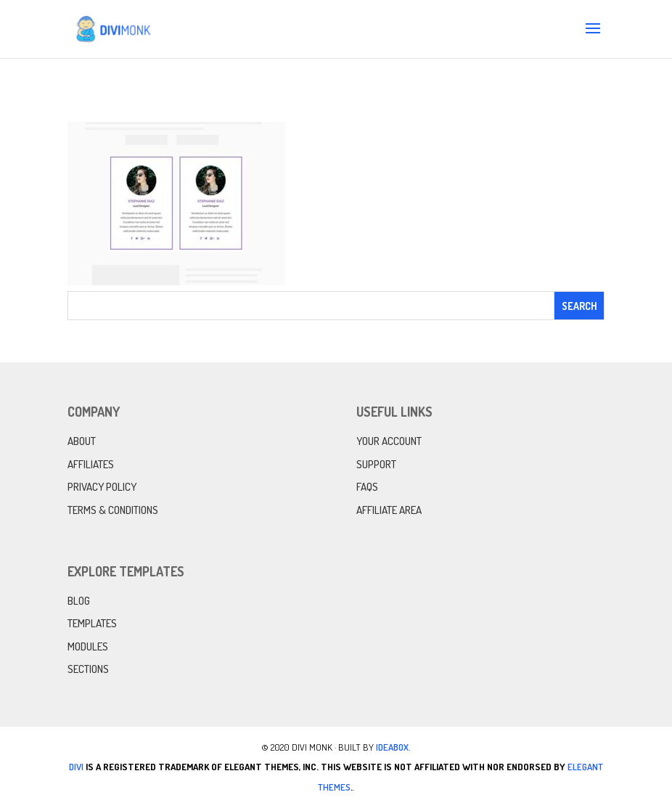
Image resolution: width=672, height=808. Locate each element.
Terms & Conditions (113, 510)
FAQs (367, 487)
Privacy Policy (102, 487)
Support (376, 464)
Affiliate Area (389, 510)
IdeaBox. (393, 747)
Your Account (389, 441)
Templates (92, 623)
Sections (88, 669)
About (82, 441)
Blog (79, 601)
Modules (88, 646)
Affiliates (91, 464)
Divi (76, 767)
